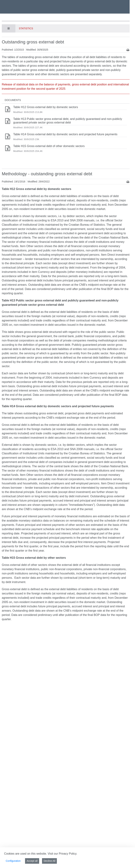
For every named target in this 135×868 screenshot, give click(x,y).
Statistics (26, 28)
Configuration (13, 861)
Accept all (32, 861)
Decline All (49, 861)
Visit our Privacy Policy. (62, 854)
